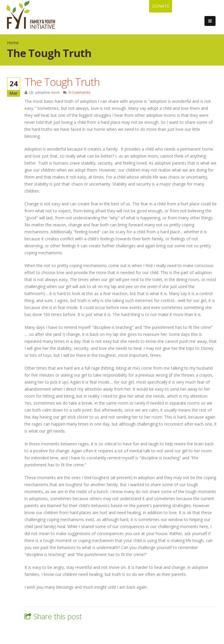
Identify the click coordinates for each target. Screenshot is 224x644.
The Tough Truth (62, 82)
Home (13, 43)
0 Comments (79, 92)
